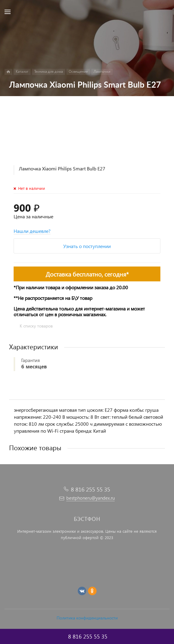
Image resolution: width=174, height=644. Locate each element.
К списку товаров (36, 326)
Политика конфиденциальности (87, 618)
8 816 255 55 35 (90, 489)
